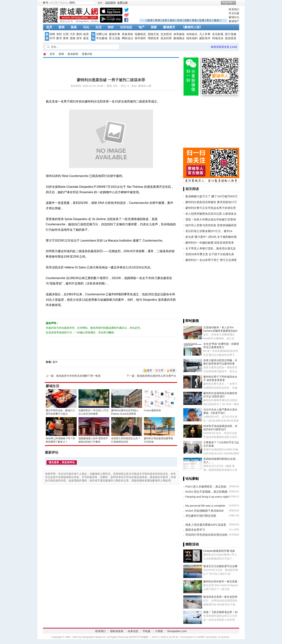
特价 (111, 27)
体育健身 (179, 34)
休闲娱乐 (192, 34)
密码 (72, 3)
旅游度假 (231, 38)
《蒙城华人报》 (192, 27)
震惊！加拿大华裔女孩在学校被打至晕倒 (211, 219)
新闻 (61, 27)
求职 (59, 34)
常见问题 (234, 13)
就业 (172, 20)
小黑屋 (159, 631)
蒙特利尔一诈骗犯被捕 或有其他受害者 (210, 243)
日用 (66, 34)
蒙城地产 (234, 21)
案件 (55, 362)
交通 (202, 20)
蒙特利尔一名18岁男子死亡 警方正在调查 (211, 260)
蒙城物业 (179, 38)
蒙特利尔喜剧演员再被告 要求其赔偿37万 (211, 202)
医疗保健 (231, 34)
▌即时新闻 (191, 321)
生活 (98, 27)
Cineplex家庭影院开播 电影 (219, 551)
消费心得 (102, 34)
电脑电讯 (140, 34)
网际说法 (127, 38)
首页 (49, 27)
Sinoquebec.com (177, 631)
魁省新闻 (73, 54)
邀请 (149, 370)
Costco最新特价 (152, 410)
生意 (165, 20)
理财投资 (153, 38)
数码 (79, 34)
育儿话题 (115, 38)
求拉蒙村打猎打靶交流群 (201, 516)
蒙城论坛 (234, 17)
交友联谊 (166, 34)
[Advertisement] (183, 13)
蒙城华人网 (44, 54)
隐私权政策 (117, 631)
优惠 (187, 20)
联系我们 (234, 9)
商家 (154, 27)
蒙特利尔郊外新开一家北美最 (220, 581)
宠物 (73, 38)
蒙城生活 (53, 386)
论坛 (86, 27)
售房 (158, 20)
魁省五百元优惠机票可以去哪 (220, 566)
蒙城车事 (115, 34)
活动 (180, 20)
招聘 (52, 34)
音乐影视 (218, 34)
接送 (216, 20)
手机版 (147, 631)
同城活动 (218, 38)
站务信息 (133, 631)
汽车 (73, 34)
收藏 (172, 370)
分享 (161, 370)
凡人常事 (205, 34)
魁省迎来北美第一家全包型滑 (220, 597)
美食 (194, 20)
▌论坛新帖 (191, 479)
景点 (209, 20)
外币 (52, 38)
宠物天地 (153, 34)
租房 (150, 20)
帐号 (46, 3)
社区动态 (126, 27)
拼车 (79, 38)
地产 (141, 27)
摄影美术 (205, 38)
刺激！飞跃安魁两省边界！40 (221, 612)
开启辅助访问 (238, 3)
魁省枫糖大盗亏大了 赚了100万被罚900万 (211, 196)
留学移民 (140, 38)
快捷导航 (227, 3)
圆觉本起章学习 (195, 530)
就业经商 (166, 38)
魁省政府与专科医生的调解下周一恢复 (78, 376)
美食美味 (127, 34)
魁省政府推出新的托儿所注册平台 (157, 376)
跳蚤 (74, 27)
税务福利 (192, 38)
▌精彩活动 (191, 544)
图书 (59, 38)
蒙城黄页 (169, 27)
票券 (66, 38)
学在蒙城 (102, 38)
